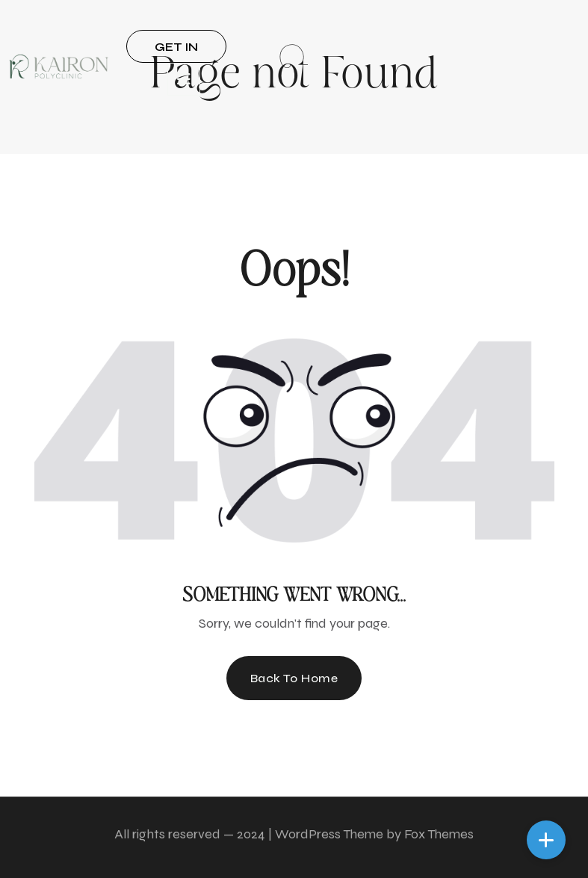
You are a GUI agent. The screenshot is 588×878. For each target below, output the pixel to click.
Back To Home (294, 678)
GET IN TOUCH (176, 51)
